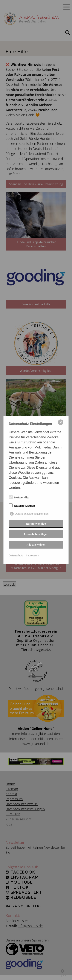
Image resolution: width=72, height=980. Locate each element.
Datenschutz (16, 555)
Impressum (32, 555)
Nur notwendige (36, 524)
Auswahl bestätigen (36, 534)
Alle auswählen (36, 545)
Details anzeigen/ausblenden (32, 514)
